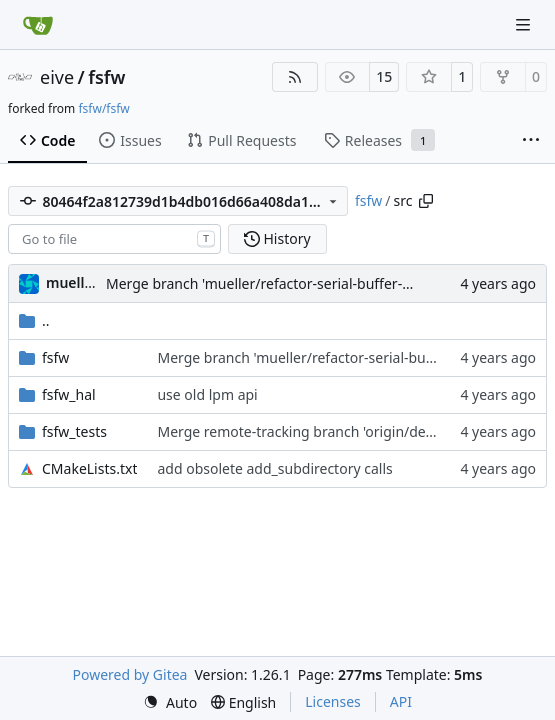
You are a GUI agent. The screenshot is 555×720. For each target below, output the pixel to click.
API (401, 701)
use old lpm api (207, 394)
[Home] (38, 25)
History (277, 238)
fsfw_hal (69, 394)
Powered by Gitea (130, 674)
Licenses (333, 701)
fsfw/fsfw (103, 108)
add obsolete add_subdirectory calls (274, 468)
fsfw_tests (74, 431)
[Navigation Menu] (525, 24)
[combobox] (114, 239)
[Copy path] (426, 201)
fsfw (106, 77)
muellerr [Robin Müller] (75, 282)
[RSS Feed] (295, 77)
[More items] (531, 141)
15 (384, 76)
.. (34, 320)
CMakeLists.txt (89, 468)
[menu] (170, 702)
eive (57, 77)
